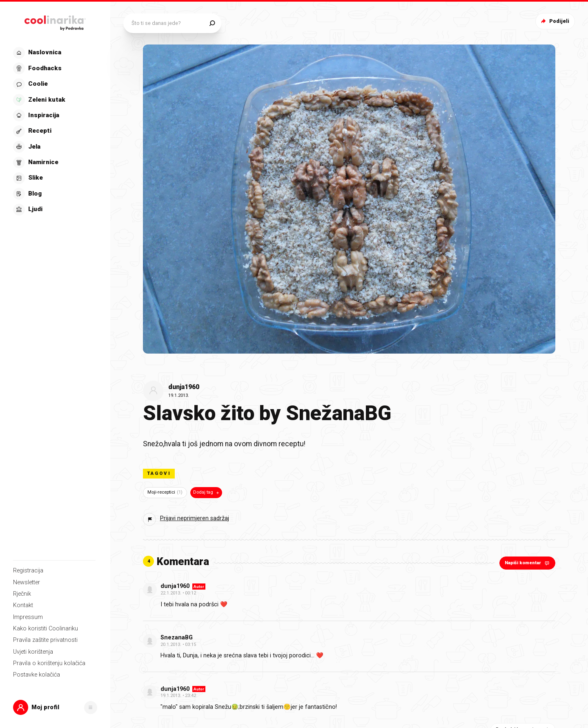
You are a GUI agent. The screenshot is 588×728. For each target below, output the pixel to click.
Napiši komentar (528, 563)
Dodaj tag (207, 492)
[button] (55, 707)
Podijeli (554, 21)
